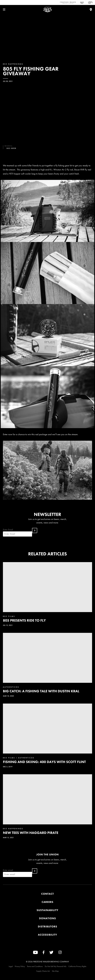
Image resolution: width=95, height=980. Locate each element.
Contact (47, 894)
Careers (48, 902)
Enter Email (17, 532)
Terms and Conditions (35, 966)
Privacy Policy (20, 966)
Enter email (17, 873)
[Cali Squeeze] (90, 2)
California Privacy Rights (77, 966)
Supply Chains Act (43, 971)
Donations (47, 918)
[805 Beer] (82, 2)
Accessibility (47, 935)
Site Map (55, 971)
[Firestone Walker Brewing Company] (68, 2)
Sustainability (47, 910)
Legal (11, 966)
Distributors (48, 927)
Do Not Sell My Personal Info (56, 966)
